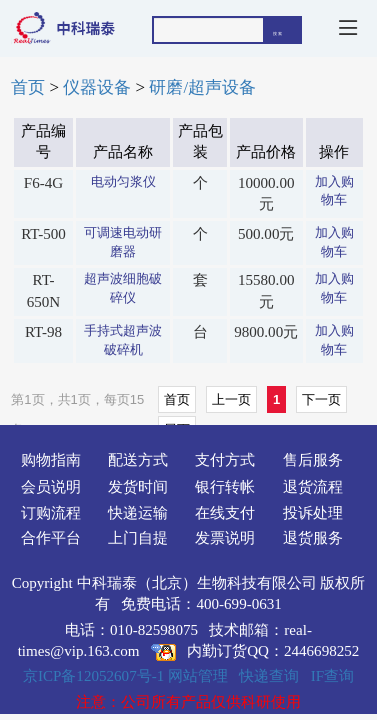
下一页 (321, 399)
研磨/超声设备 (202, 87)
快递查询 (269, 676)
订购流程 (51, 513)
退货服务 (313, 538)
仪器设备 (97, 87)
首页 (28, 87)
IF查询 (332, 676)
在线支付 (225, 513)
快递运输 (138, 513)
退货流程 (313, 487)
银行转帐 (225, 487)
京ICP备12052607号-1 (93, 676)
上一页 (231, 399)
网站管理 (198, 676)
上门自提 (138, 538)
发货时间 (138, 487)
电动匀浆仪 (123, 181)
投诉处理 (313, 513)
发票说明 (225, 538)
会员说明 (51, 487)
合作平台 (51, 538)
